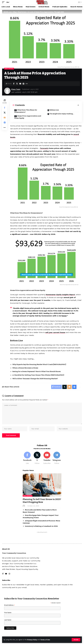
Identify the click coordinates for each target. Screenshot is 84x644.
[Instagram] (9, 574)
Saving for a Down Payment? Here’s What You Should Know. (37, 371)
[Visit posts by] (24, 506)
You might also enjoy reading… (62, 114)
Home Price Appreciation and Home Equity (28, 117)
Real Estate (9, 69)
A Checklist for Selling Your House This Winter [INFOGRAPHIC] (38, 375)
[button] (76, 640)
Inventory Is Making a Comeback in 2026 (41, 526)
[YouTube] (6, 574)
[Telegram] (57, 459)
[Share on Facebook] (14, 84)
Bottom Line (54, 110)
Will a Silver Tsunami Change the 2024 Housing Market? (35, 379)
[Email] (20, 84)
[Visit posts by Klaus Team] (7, 91)
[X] (37, 459)
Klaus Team (16, 89)
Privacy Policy (32, 640)
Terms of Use (45, 640)
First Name (8, 613)
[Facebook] (27, 459)
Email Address (10, 605)
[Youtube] (47, 459)
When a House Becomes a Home (25, 368)
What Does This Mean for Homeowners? (26, 111)
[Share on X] (17, 84)
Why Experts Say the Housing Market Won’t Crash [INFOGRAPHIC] (39, 364)
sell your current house (55, 332)
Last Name (8, 620)
